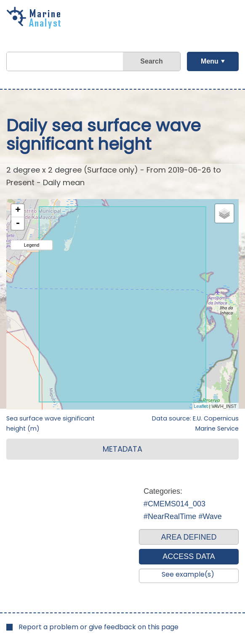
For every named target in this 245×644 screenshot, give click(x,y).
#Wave (210, 516)
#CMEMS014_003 (174, 504)
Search (151, 61)
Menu (210, 61)
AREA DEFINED (189, 537)
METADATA (122, 449)
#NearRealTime (170, 516)
